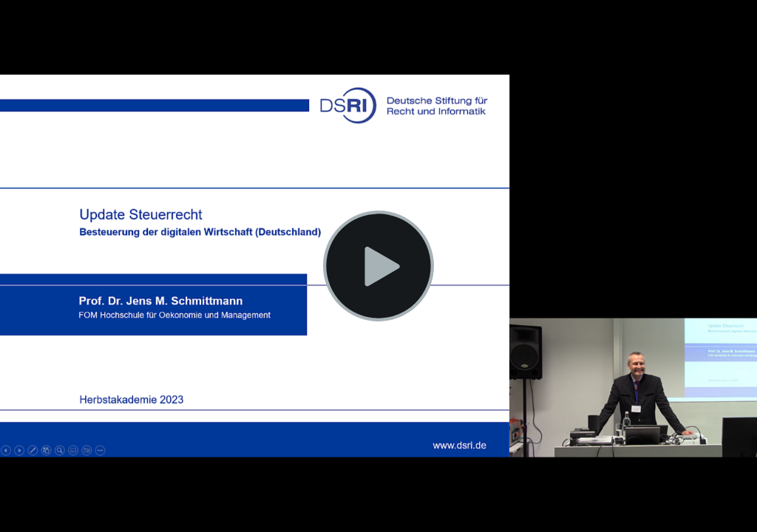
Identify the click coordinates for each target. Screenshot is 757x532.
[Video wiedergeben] (378, 266)
